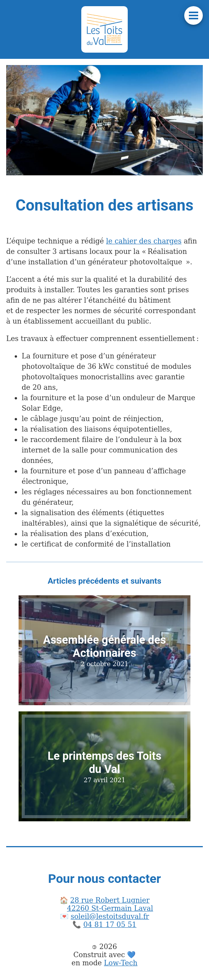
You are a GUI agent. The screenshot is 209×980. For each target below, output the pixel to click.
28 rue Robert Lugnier (110, 900)
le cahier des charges (144, 241)
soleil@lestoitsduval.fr (110, 916)
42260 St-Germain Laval (110, 908)
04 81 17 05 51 (110, 924)
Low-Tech (121, 963)
